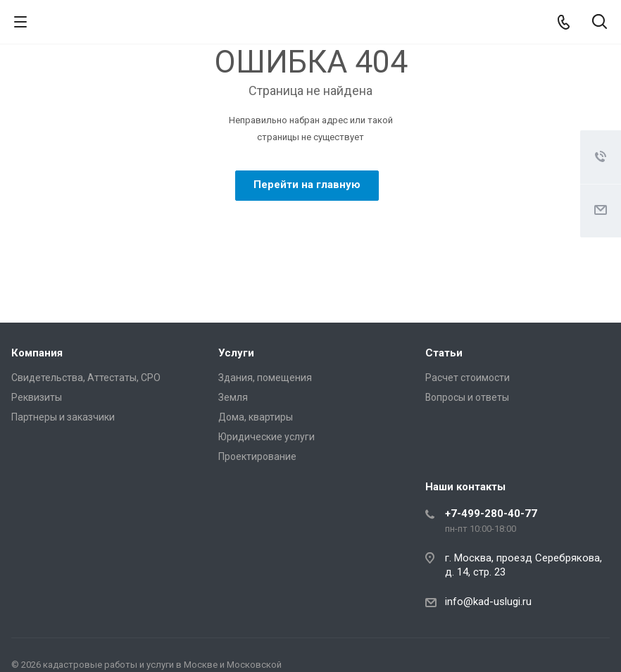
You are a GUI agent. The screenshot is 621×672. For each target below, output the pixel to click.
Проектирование (257, 456)
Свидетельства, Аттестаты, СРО (86, 378)
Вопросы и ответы (467, 397)
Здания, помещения (265, 378)
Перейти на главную (307, 185)
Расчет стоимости (468, 378)
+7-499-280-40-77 (491, 514)
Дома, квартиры (256, 417)
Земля (233, 397)
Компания (37, 353)
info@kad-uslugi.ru (488, 602)
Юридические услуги (266, 437)
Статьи (444, 353)
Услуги (236, 353)
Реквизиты (37, 397)
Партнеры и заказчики (63, 417)
